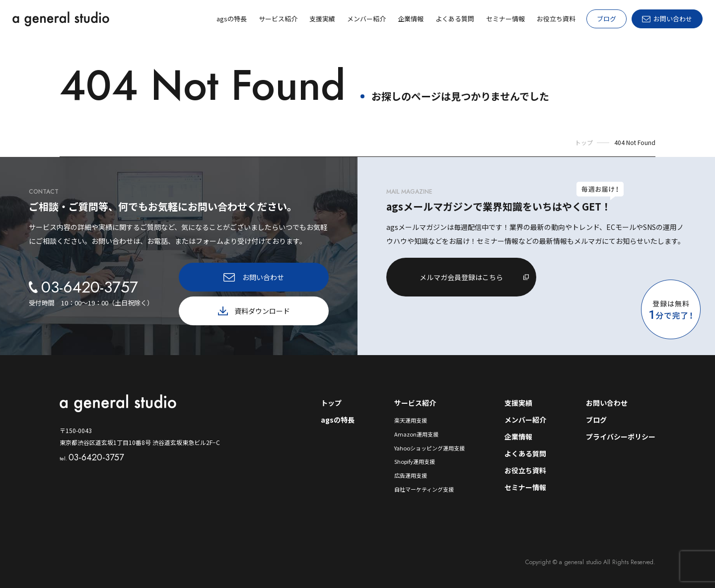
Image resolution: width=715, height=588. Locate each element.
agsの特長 (338, 420)
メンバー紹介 (525, 420)
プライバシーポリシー (621, 437)
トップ (331, 403)
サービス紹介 (415, 403)
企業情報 (518, 437)
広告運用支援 (411, 475)
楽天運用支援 (411, 420)
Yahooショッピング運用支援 (429, 448)
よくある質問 (525, 453)
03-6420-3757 (92, 457)
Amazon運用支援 (416, 434)
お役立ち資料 (525, 470)
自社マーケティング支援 (424, 489)
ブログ (607, 19)
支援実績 (518, 403)
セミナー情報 (525, 487)
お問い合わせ (607, 403)
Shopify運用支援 (415, 461)
